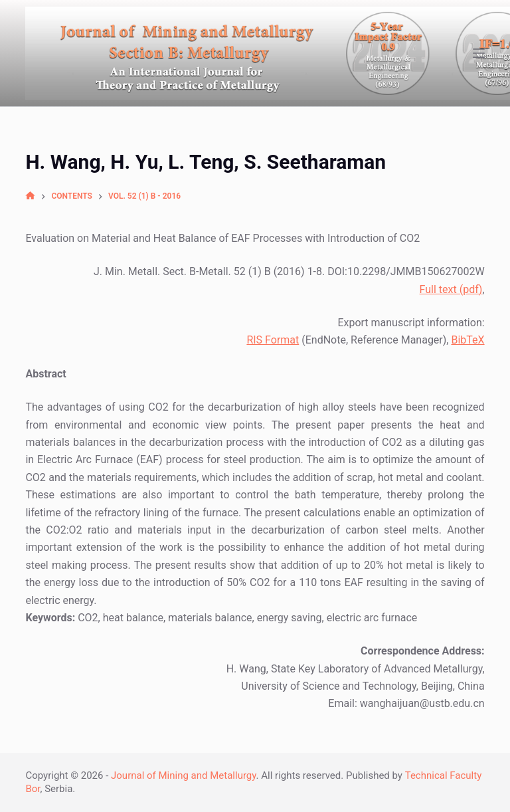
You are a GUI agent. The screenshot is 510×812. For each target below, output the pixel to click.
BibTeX (467, 340)
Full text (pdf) (451, 289)
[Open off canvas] (479, 53)
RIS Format (273, 340)
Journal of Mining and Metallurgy (184, 775)
